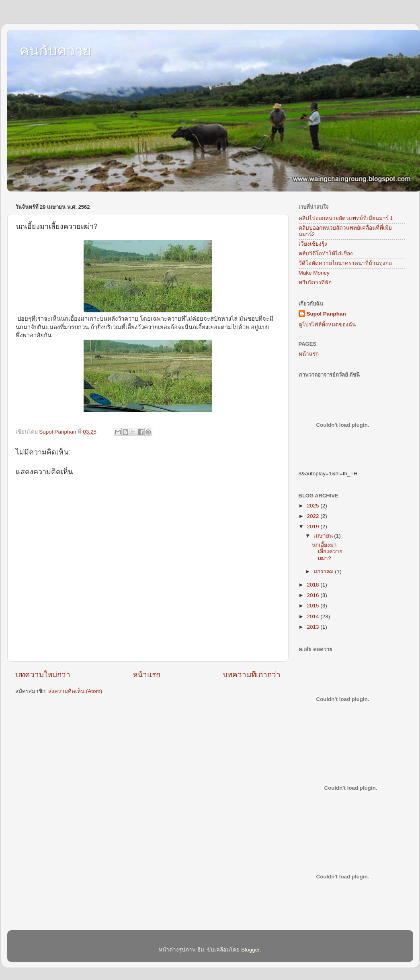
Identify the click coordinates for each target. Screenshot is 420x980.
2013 (313, 627)
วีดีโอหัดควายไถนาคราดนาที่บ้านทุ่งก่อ (345, 263)
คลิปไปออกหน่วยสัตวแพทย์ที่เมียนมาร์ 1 (346, 218)
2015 (313, 606)
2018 (313, 585)
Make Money (314, 273)
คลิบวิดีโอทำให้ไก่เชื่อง (326, 254)
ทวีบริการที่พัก (315, 282)
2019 (313, 527)
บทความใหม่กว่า (43, 675)
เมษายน (324, 536)
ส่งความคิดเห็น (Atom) (75, 691)
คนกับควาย (55, 50)
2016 (313, 595)
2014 (313, 616)
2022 (313, 516)
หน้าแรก (146, 675)
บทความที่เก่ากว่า (252, 675)
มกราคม (324, 571)
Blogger (250, 950)
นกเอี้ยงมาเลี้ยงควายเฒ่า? (327, 551)
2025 (313, 506)
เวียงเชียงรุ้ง (313, 244)
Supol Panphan (326, 314)
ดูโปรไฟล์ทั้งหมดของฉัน (327, 325)
